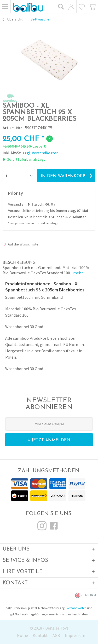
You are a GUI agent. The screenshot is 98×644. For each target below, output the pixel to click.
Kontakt (40, 635)
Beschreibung (19, 263)
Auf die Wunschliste (21, 244)
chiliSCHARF (86, 595)
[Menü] (5, 7)
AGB (56, 635)
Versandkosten (77, 608)
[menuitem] (5, 7)
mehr (78, 273)
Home (22, 635)
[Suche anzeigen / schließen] (61, 7)
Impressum (75, 635)
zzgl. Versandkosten (41, 153)
